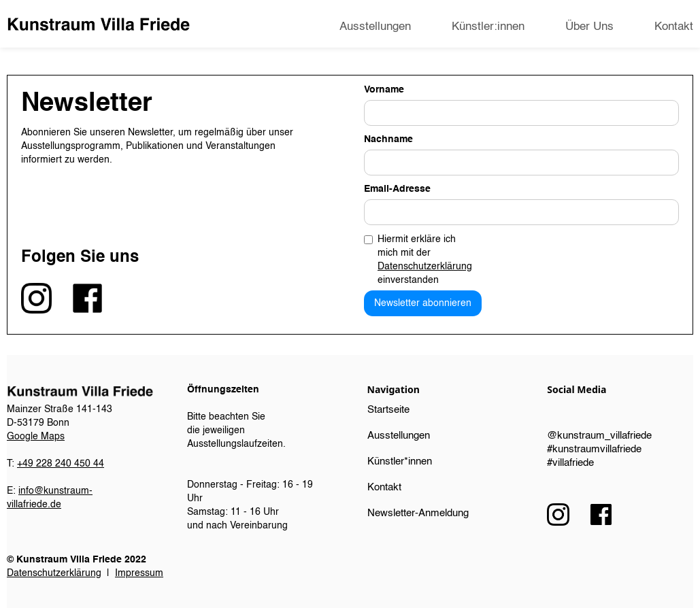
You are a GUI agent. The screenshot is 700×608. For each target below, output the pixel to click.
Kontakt (674, 27)
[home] (98, 24)
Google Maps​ (36, 437)
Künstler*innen (400, 461)
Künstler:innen (488, 27)
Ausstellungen (375, 27)
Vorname (384, 90)
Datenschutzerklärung (425, 267)
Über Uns (589, 27)
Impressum (139, 573)
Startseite (388, 410)
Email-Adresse (397, 189)
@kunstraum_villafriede (599, 436)
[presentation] (576, 258)
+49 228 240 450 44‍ (61, 464)
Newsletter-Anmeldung (418, 513)
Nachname (388, 139)
